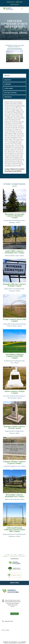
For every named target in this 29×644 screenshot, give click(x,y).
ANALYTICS (8, 80)
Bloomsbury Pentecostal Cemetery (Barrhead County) (15, 216)
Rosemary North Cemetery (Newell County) (15, 427)
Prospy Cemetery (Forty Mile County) (15, 320)
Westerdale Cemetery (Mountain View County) (14, 496)
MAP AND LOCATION (10, 93)
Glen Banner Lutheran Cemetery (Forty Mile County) (15, 356)
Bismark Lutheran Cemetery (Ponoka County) (14, 285)
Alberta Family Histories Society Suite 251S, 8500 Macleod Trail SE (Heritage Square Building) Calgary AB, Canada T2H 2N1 (13, 603)
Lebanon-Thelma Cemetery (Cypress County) (14, 462)
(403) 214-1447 (7, 622)
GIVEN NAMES (9, 88)
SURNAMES (8, 84)
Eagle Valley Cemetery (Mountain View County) (14, 252)
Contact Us (15, 614)
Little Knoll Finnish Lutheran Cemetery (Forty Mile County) (15, 530)
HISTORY (7, 76)
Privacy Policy (5, 630)
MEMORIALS (8, 97)
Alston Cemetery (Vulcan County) (14, 392)
